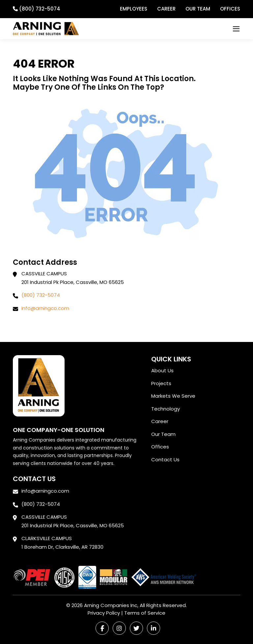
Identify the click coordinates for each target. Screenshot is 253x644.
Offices (230, 9)
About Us (162, 370)
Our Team (198, 9)
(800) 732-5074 (41, 295)
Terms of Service (145, 613)
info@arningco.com (45, 308)
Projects (161, 383)
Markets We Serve (173, 396)
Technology (166, 409)
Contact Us (165, 460)
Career (166, 9)
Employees (134, 9)
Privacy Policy (104, 613)
